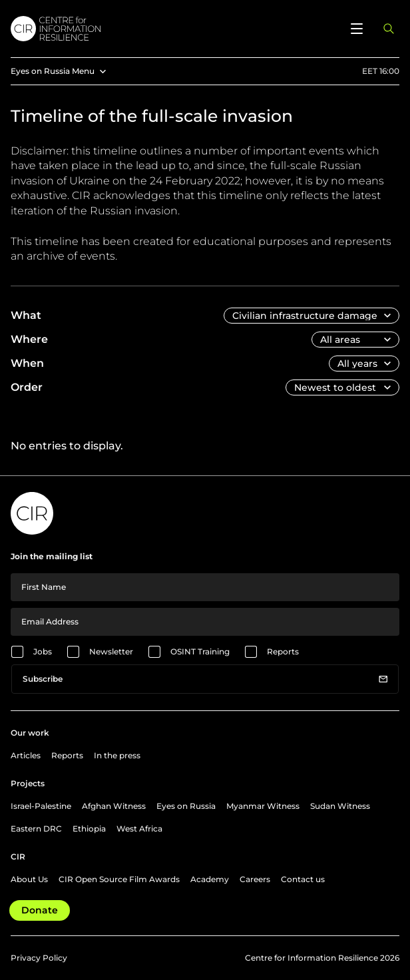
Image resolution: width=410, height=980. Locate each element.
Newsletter (111, 651)
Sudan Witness (340, 806)
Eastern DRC (36, 829)
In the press (117, 755)
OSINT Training (200, 651)
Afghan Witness (114, 806)
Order (27, 387)
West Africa (139, 829)
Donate (40, 910)
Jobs (43, 651)
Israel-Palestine (41, 806)
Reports (283, 651)
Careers (255, 879)
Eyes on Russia (186, 806)
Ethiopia (89, 829)
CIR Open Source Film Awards (119, 879)
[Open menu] (357, 29)
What (26, 315)
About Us (29, 879)
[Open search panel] (389, 29)
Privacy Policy (39, 958)
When (27, 363)
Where (29, 339)
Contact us (303, 879)
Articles (26, 755)
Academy (210, 879)
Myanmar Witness (263, 806)
